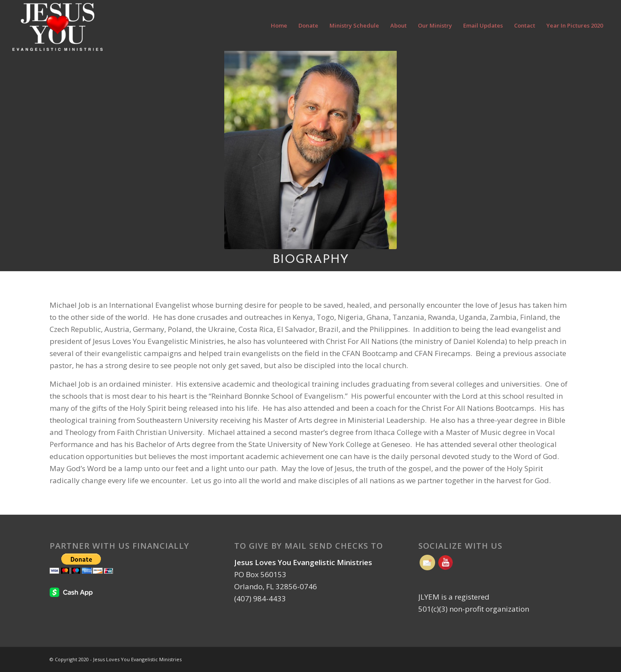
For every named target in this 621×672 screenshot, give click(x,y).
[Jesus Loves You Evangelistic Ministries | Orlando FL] (58, 25)
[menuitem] (279, 25)
